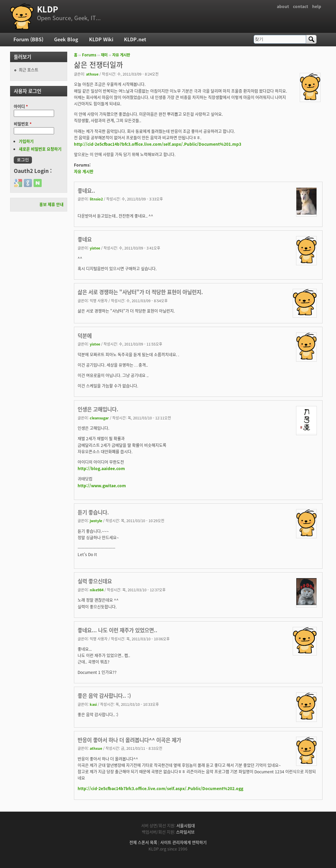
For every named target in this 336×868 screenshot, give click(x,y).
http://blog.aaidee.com (101, 468)
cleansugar (99, 418)
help (317, 6)
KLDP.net (135, 39)
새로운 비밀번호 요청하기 (40, 149)
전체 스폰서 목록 (143, 842)
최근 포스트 (29, 70)
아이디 (21, 106)
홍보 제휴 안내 (51, 204)
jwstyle (96, 520)
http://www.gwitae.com (102, 486)
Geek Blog (66, 39)
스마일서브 (185, 832)
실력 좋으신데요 (95, 581)
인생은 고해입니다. (98, 409)
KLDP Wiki (101, 39)
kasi (93, 704)
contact (301, 6)
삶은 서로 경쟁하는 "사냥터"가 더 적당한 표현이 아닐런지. (140, 292)
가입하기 (26, 141)
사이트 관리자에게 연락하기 (183, 842)
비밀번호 (23, 124)
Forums (89, 55)
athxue (92, 74)
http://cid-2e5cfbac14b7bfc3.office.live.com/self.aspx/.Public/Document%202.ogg (160, 788)
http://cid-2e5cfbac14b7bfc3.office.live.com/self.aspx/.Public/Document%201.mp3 (158, 144)
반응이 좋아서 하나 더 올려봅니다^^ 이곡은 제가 (129, 740)
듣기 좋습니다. (93, 512)
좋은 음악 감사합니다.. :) (104, 696)
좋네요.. (86, 191)
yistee (95, 248)
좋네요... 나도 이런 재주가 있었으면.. (117, 630)
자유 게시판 (121, 55)
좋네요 (85, 239)
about (283, 6)
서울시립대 (186, 826)
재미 (104, 55)
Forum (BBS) (28, 39)
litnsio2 (96, 199)
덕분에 (85, 336)
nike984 (97, 590)
